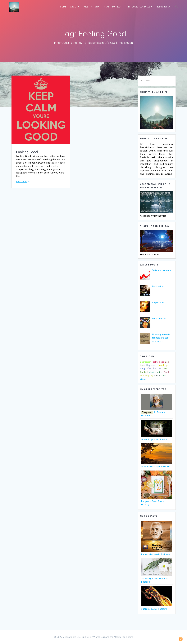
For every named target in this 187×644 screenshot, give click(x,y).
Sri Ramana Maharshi (157, 412)
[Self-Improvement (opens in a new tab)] (162, 270)
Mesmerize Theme (124, 637)
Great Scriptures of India (157, 438)
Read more (22, 182)
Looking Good (27, 152)
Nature (160, 372)
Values (157, 376)
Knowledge (163, 365)
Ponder (167, 372)
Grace (143, 365)
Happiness (152, 365)
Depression (146, 362)
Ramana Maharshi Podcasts (157, 553)
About (74, 7)
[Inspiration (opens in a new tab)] (158, 302)
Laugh (143, 369)
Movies (152, 372)
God (167, 362)
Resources (163, 7)
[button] (176, 7)
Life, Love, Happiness (138, 7)
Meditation (91, 7)
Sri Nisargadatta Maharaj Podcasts (157, 578)
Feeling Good (158, 362)
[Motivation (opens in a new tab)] (158, 286)
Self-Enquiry (147, 375)
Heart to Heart (113, 7)
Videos (143, 379)
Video (164, 375)
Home (63, 7)
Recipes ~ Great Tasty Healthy (157, 501)
